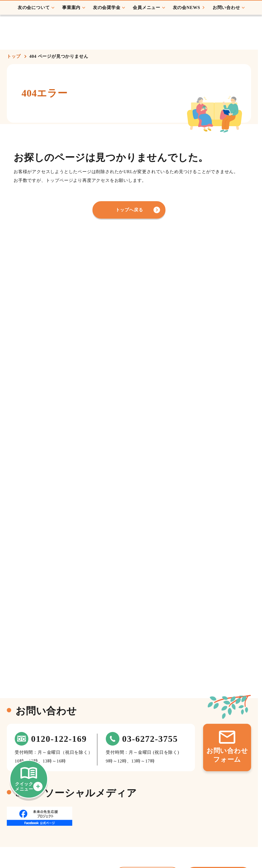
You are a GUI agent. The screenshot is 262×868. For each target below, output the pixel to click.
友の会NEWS (184, 39)
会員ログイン (180, 14)
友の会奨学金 (105, 39)
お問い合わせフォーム (227, 755)
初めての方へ (244, 19)
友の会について (32, 39)
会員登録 (215, 14)
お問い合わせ (224, 39)
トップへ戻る (129, 210)
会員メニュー (145, 39)
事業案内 (69, 39)
